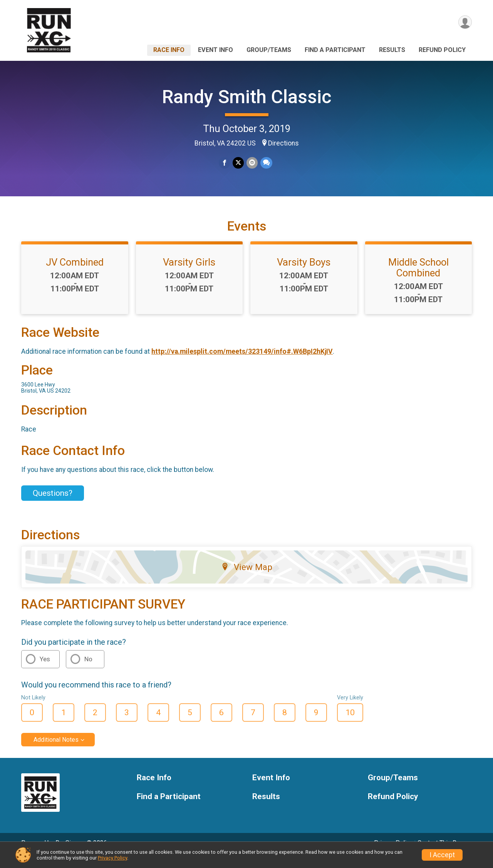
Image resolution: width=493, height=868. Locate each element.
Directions (283, 143)
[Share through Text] (266, 163)
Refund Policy (442, 50)
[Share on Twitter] (238, 163)
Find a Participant (335, 50)
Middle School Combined (418, 278)
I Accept (442, 855)
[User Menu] (465, 23)
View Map (247, 578)
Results (392, 50)
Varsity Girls (189, 273)
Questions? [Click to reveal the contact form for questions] (53, 504)
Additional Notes (56, 750)
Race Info (169, 50)
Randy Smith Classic (247, 97)
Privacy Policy (112, 858)
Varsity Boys (304, 273)
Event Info (215, 50)
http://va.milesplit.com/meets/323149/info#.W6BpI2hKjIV (242, 362)
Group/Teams (269, 50)
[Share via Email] (252, 163)
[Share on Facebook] (225, 163)
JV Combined (75, 273)
